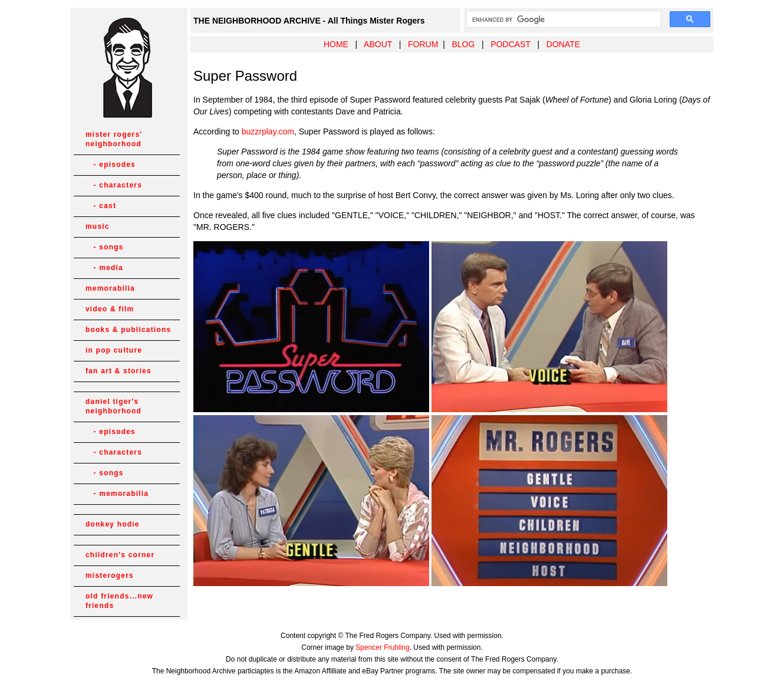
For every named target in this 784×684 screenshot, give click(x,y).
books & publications (128, 330)
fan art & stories (118, 371)
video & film (110, 309)
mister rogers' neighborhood (114, 139)
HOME (336, 44)
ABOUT (378, 44)
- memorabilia (117, 494)
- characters (114, 185)
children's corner (120, 555)
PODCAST (510, 44)
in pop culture (114, 350)
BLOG (463, 44)
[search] (563, 19)
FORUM (423, 44)
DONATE (563, 44)
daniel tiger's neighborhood (113, 406)
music (98, 226)
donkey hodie (113, 524)
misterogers (110, 576)
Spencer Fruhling (382, 647)
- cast (101, 206)
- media (104, 268)
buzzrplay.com (268, 131)
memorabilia (110, 288)
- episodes (111, 165)
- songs (105, 247)
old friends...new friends (119, 601)
